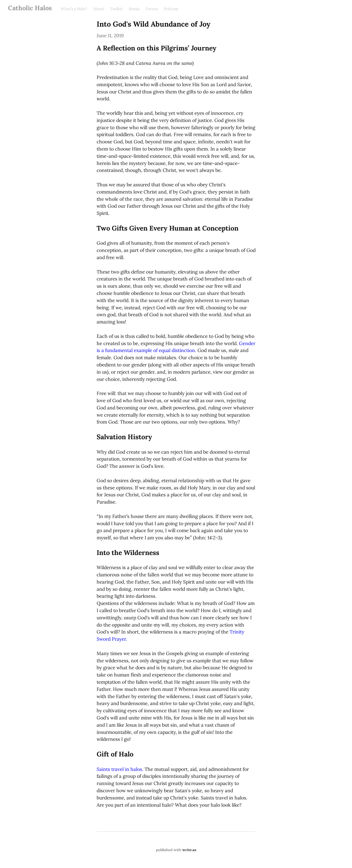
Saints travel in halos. (120, 769)
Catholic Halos (30, 8)
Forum (152, 9)
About (99, 9)
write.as (189, 850)
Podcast (171, 9)
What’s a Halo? (74, 9)
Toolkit (116, 9)
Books (134, 9)
